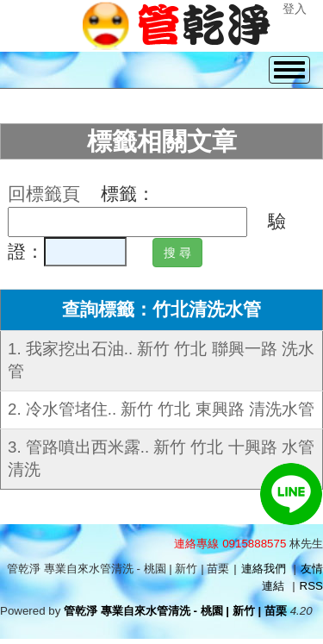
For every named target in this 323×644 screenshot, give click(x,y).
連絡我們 (264, 569)
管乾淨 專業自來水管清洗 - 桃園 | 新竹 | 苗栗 (175, 611)
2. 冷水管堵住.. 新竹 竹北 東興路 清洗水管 (161, 409)
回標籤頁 (44, 194)
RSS (311, 586)
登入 (295, 9)
